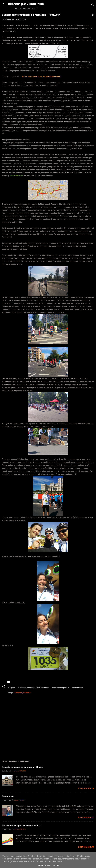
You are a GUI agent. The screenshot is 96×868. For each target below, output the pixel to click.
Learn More (44, 865)
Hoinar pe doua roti (26, 4)
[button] (92, 15)
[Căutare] (92, 5)
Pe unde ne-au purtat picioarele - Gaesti (22, 767)
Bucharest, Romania (22, 693)
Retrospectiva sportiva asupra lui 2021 (22, 826)
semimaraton (78, 688)
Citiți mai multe (86, 788)
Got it (56, 865)
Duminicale (8, 796)
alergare (11, 688)
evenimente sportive (61, 688)
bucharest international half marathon (33, 688)
